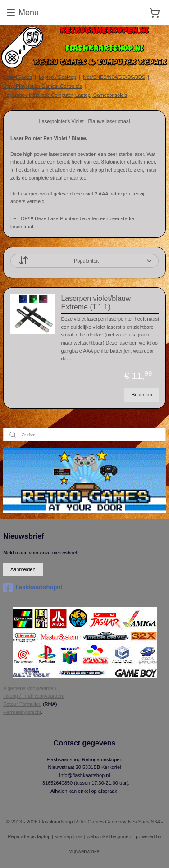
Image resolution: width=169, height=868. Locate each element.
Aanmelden (23, 569)
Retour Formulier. (22, 704)
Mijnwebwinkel (84, 851)
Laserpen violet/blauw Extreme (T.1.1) (96, 302)
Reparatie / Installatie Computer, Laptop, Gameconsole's (65, 95)
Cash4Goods (18, 77)
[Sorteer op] (84, 261)
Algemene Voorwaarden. (30, 688)
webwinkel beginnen (109, 836)
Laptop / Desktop (57, 77)
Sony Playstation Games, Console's (43, 86)
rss (80, 836)
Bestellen (142, 395)
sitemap (63, 836)
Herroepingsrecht (22, 712)
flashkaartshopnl (33, 588)
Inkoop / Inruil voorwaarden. (34, 696)
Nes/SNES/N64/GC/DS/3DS (114, 77)
